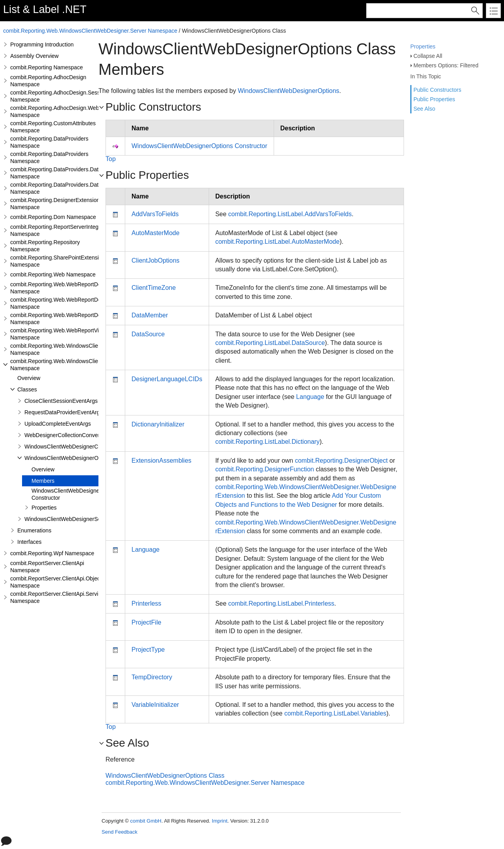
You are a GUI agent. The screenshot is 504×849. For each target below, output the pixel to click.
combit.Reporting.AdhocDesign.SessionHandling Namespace (70, 96)
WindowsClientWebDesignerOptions (69, 458)
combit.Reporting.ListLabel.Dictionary (268, 442)
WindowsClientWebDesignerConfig (67, 447)
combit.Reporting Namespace (46, 67)
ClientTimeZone (154, 288)
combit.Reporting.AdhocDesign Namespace (48, 81)
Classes (27, 389)
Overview (29, 378)
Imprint (220, 821)
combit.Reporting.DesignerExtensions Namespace (56, 204)
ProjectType (148, 650)
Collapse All (428, 56)
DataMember (150, 315)
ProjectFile (146, 622)
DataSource (148, 334)
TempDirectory (152, 677)
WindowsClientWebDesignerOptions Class (165, 776)
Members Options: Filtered (446, 65)
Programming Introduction (42, 44)
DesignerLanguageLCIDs (167, 379)
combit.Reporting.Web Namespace (53, 274)
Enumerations (34, 530)
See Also (424, 109)
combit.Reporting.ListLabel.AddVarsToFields (290, 214)
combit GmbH (145, 821)
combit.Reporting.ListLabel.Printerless (281, 603)
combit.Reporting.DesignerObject (341, 461)
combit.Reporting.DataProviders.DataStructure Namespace (67, 173)
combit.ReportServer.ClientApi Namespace (47, 567)
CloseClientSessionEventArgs (61, 401)
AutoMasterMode (156, 233)
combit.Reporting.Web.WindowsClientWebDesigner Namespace (73, 349)
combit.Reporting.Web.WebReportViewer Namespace (60, 334)
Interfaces (29, 542)
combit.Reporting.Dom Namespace (53, 217)
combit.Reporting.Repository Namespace (45, 246)
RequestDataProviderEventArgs (63, 412)
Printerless (146, 603)
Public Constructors (437, 90)
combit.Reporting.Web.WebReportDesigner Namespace (63, 288)
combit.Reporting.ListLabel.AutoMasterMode (278, 242)
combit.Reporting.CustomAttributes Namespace (53, 127)
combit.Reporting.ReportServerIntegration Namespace (61, 230)
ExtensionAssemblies (161, 461)
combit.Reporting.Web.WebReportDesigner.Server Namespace (72, 303)
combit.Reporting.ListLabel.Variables (335, 713)
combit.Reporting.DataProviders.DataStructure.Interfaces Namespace (80, 188)
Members (43, 481)
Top (111, 159)
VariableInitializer (155, 705)
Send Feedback (120, 832)
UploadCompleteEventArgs (58, 424)
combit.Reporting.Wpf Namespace (52, 553)
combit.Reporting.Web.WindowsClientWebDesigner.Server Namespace (90, 31)
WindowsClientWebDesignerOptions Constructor (76, 494)
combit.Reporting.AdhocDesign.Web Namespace (55, 111)
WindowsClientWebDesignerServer (67, 519)
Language (310, 397)
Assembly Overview (34, 56)
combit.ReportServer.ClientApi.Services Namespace (58, 597)
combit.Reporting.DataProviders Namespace (49, 142)
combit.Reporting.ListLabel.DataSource (270, 343)
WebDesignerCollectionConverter (65, 435)
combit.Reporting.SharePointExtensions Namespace (59, 261)
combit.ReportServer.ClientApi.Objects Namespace (57, 582)
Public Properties (434, 99)
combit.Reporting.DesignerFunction (265, 469)
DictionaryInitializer (158, 424)
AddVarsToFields (155, 214)
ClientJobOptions (156, 260)
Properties (423, 46)
